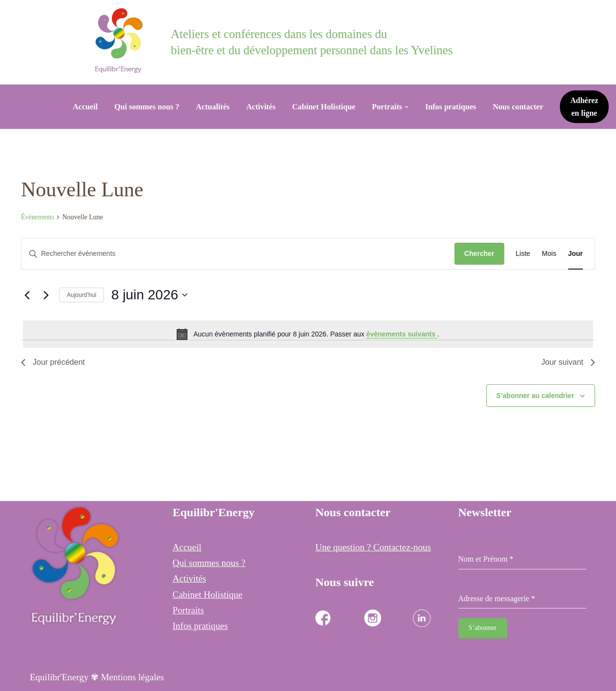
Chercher (479, 253)
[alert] (308, 334)
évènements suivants (402, 334)
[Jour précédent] (27, 295)
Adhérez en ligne (584, 107)
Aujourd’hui (82, 295)
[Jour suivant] (46, 295)
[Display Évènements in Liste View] (523, 254)
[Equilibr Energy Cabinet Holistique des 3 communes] (121, 41)
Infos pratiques (451, 107)
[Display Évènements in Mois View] (549, 254)
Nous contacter (518, 107)
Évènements (38, 217)
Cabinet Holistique (324, 107)
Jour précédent (53, 362)
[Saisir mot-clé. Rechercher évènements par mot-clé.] (238, 254)
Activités (261, 107)
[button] (407, 107)
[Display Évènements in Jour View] (575, 254)
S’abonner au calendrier (535, 396)
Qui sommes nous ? (147, 107)
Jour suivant (568, 362)
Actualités (213, 107)
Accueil (85, 107)
